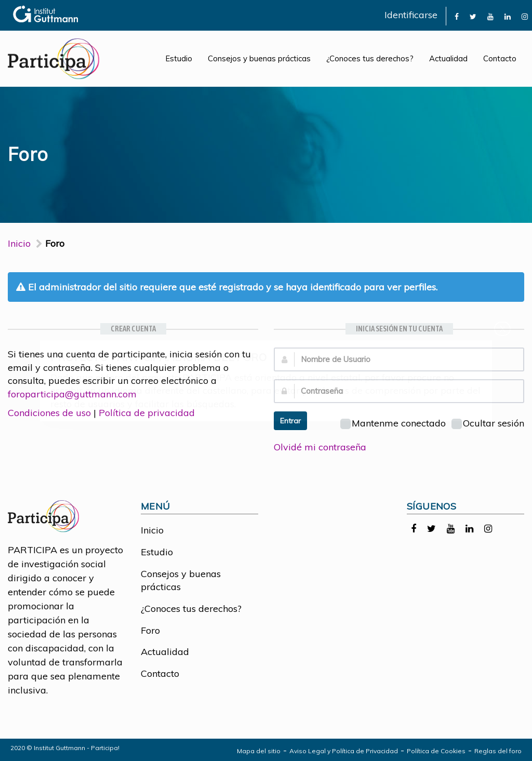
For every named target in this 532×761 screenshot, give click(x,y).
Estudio (179, 58)
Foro (150, 630)
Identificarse (411, 15)
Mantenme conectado (393, 423)
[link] (457, 16)
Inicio (19, 243)
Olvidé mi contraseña (320, 447)
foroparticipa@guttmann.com (72, 394)
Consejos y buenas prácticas (259, 58)
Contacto (500, 58)
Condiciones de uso (49, 413)
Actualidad (448, 58)
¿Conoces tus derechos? (370, 58)
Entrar (290, 421)
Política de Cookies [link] (436, 751)
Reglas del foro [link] (498, 751)
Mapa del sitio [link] (259, 751)
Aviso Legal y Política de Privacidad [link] (344, 751)
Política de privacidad (147, 413)
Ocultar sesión (488, 423)
